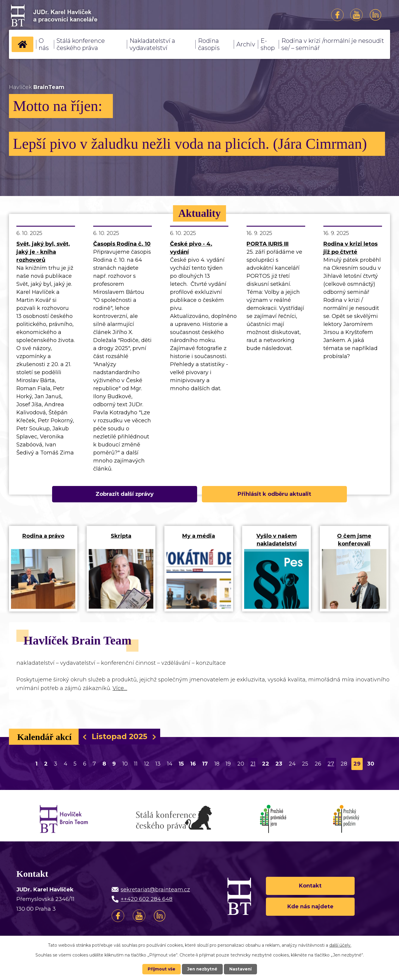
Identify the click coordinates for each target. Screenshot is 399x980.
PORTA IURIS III (268, 244)
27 (331, 766)
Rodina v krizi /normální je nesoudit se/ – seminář (333, 44)
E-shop (268, 44)
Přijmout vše (161, 969)
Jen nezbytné (202, 969)
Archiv (246, 44)
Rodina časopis (209, 44)
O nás (44, 44)
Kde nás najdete (310, 909)
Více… (120, 690)
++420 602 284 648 (146, 901)
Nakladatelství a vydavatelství (152, 44)
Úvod (22, 44)
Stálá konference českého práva (81, 44)
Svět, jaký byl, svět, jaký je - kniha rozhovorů (43, 252)
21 (253, 766)
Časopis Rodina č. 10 (122, 244)
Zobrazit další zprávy (145, 494)
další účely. (340, 945)
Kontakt (310, 888)
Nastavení (241, 969)
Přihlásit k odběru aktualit (254, 494)
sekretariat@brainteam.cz (155, 892)
